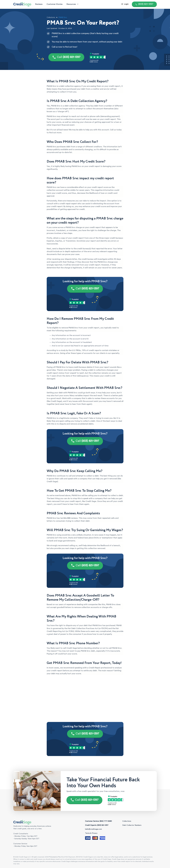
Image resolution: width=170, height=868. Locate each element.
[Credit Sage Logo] (22, 4)
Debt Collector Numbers (132, 825)
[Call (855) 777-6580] (144, 4)
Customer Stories (55, 4)
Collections (127, 821)
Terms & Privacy (91, 833)
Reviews (39, 4)
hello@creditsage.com (93, 829)
